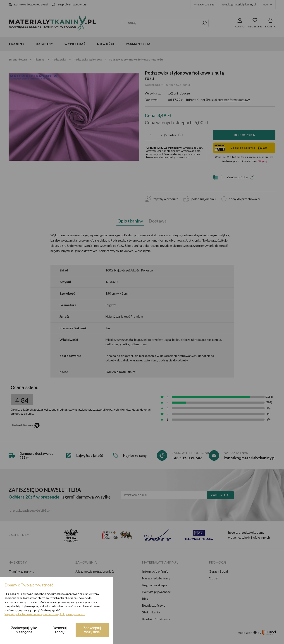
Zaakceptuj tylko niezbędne (24, 630)
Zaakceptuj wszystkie (92, 630)
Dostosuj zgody (60, 630)
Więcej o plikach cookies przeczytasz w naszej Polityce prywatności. (45, 614)
